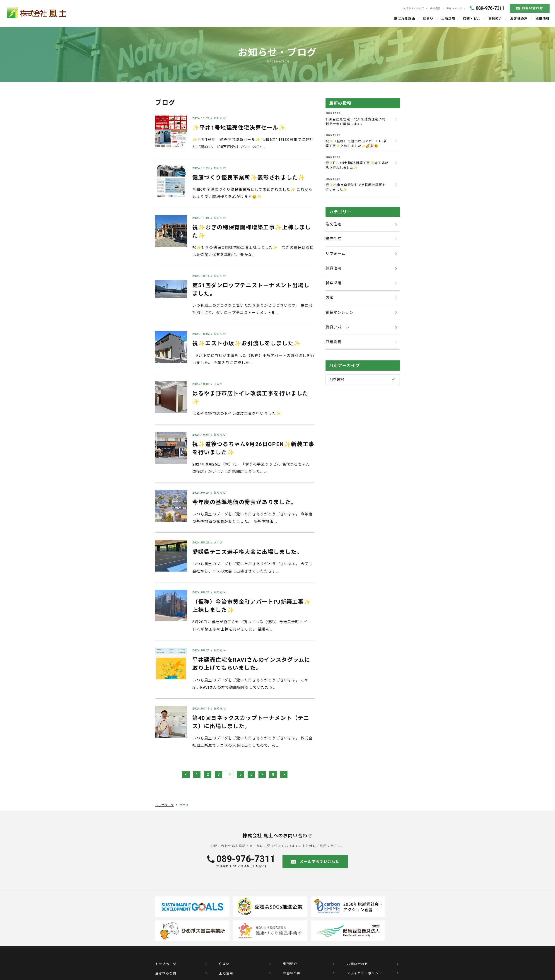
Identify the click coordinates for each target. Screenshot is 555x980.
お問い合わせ (532, 8)
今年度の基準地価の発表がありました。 (245, 502)
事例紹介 (495, 19)
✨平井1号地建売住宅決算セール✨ (239, 128)
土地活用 (449, 19)
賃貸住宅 (333, 269)
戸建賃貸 (333, 342)
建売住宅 (333, 239)
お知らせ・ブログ (413, 9)
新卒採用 (333, 284)
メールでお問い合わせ (320, 862)
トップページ (166, 964)
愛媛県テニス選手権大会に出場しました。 (247, 552)
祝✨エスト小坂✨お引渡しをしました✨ (247, 344)
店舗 (329, 298)
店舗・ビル (472, 19)
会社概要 (435, 9)
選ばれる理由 (405, 19)
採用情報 (542, 19)
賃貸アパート (338, 328)
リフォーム (335, 254)
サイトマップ (454, 9)
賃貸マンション (339, 313)
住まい (429, 19)
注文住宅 (333, 225)
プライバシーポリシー (364, 973)
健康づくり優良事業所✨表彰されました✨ (249, 178)
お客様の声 (519, 19)
